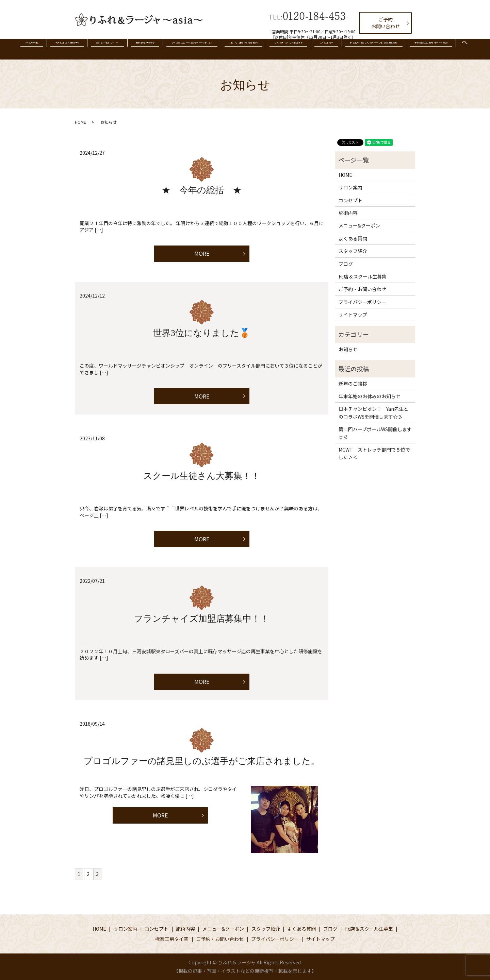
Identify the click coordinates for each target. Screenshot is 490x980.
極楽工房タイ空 (407, 49)
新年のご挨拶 (353, 384)
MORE (202, 253)
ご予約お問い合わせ (386, 23)
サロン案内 (85, 49)
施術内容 (153, 49)
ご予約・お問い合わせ (362, 289)
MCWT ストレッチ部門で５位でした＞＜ (374, 453)
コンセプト (120, 49)
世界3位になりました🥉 (202, 333)
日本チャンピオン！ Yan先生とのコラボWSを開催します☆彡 (373, 412)
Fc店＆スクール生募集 (355, 49)
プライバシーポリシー (362, 302)
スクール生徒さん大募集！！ (202, 476)
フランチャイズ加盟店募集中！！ (202, 619)
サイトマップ (353, 315)
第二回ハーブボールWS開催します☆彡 (375, 433)
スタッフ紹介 (280, 49)
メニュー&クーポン (195, 49)
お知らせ (348, 349)
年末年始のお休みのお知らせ (370, 396)
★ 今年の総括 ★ (202, 190)
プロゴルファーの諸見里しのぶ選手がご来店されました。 (202, 761)
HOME (56, 49)
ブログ (313, 49)
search (442, 53)
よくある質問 (241, 49)
